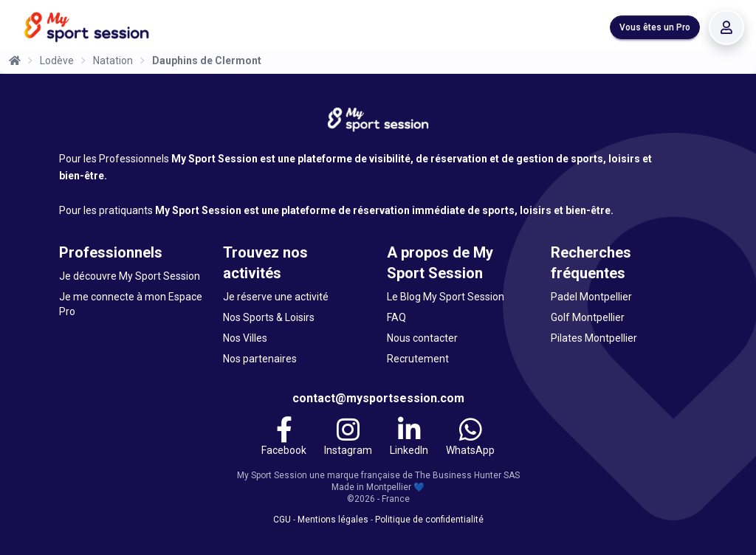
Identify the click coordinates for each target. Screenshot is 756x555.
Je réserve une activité (276, 297)
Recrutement (418, 359)
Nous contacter (422, 338)
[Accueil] (15, 61)
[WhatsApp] (470, 438)
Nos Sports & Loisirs (269, 317)
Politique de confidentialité (429, 520)
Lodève (57, 61)
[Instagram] (348, 438)
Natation (113, 61)
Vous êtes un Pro (655, 27)
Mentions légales (333, 520)
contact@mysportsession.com (378, 398)
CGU (282, 520)
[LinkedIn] (409, 438)
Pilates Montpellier (594, 338)
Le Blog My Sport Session (446, 297)
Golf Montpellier (588, 317)
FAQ (396, 317)
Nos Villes (245, 338)
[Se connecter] (726, 27)
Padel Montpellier (591, 297)
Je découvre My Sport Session (130, 276)
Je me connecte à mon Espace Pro (131, 304)
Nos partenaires (260, 359)
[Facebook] (284, 438)
